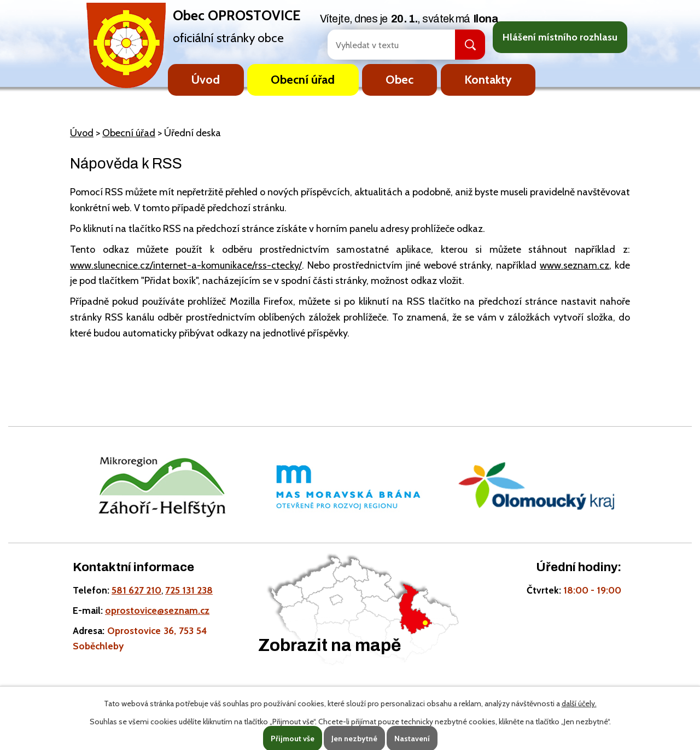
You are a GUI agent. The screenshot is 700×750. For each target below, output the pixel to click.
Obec (399, 79)
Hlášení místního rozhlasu (560, 37)
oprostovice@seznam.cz (157, 610)
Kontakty (488, 79)
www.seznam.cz (574, 265)
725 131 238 (189, 590)
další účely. (579, 704)
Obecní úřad (303, 79)
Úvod (206, 79)
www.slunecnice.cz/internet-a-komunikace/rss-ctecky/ (186, 265)
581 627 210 (136, 590)
